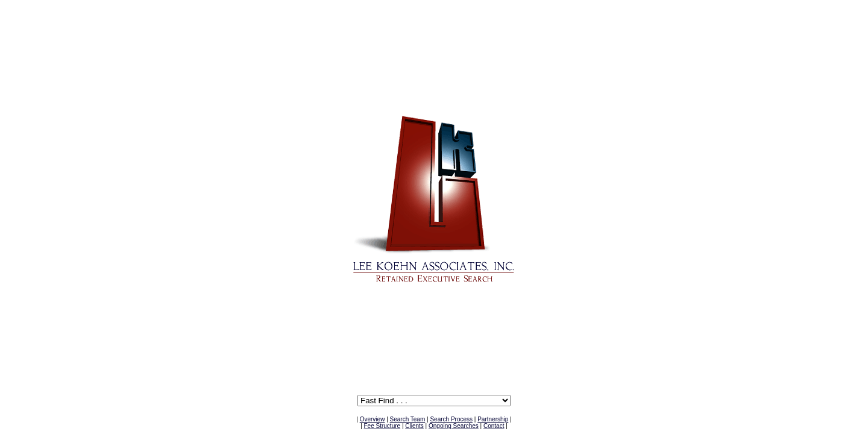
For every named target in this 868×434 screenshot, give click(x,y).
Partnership (493, 419)
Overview (373, 419)
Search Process (451, 419)
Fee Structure (382, 426)
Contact (494, 426)
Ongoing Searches (454, 426)
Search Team (408, 419)
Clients (414, 426)
